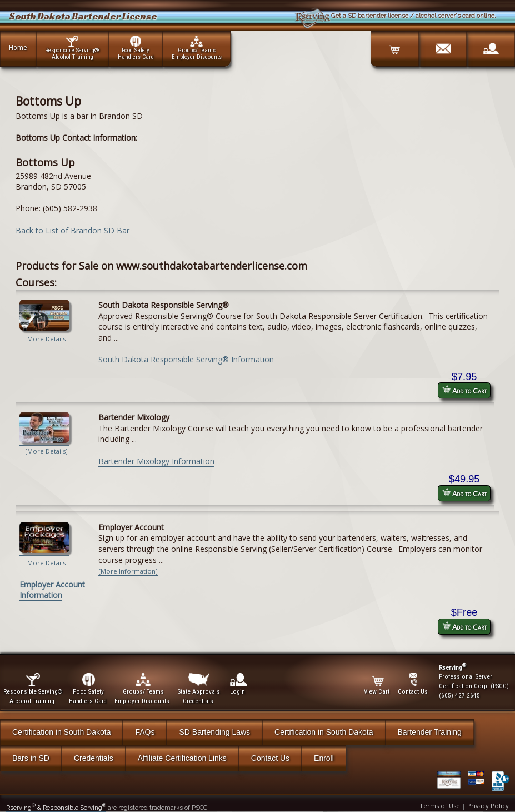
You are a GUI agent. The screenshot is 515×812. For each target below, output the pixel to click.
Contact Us (270, 758)
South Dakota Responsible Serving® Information (186, 359)
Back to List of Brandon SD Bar (72, 230)
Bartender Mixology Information (156, 461)
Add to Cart (464, 390)
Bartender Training (430, 732)
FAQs (145, 732)
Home (18, 47)
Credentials (94, 758)
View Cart (377, 684)
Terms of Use (440, 806)
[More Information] (128, 571)
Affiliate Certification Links (182, 758)
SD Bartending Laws (214, 732)
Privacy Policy (488, 806)
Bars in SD (31, 758)
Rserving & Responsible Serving (56, 808)
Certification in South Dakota (61, 732)
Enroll (324, 758)
